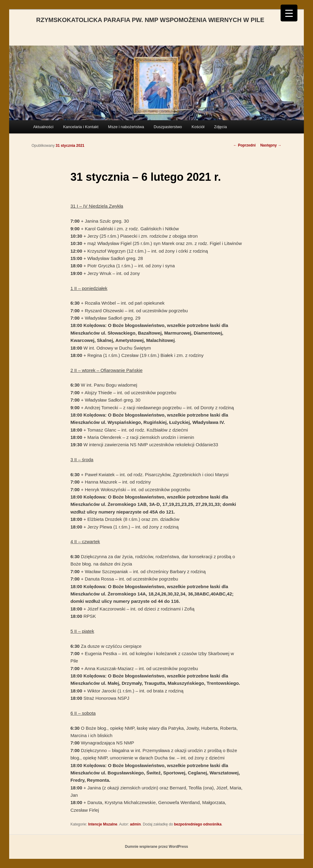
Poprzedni (244, 145)
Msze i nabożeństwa (126, 127)
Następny (271, 145)
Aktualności (43, 127)
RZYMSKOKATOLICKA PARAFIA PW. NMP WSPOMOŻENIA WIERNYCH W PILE (150, 20)
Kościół (198, 127)
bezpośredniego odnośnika (198, 824)
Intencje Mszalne (103, 824)
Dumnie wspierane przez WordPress (157, 847)
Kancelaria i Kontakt (81, 127)
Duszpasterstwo (168, 127)
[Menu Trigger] (289, 13)
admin (135, 824)
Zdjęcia (220, 127)
